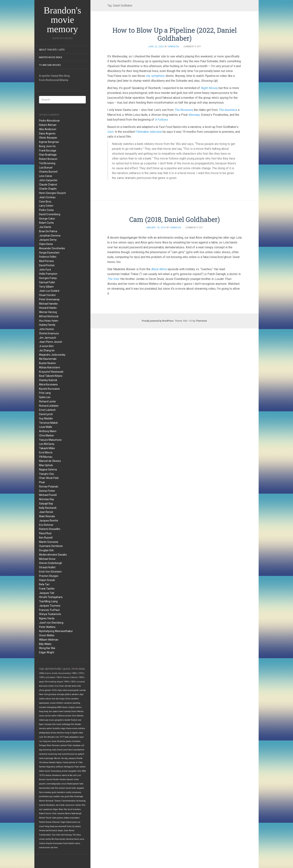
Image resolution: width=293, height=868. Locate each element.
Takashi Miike (47, 448)
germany (52, 694)
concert (62, 788)
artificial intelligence (65, 767)
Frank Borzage (48, 151)
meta (41, 758)
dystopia (77, 745)
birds (74, 686)
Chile (54, 813)
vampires (68, 703)
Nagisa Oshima (48, 470)
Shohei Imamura (49, 333)
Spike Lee (45, 397)
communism (44, 848)
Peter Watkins (47, 627)
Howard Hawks (48, 308)
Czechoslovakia (68, 801)
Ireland (42, 831)
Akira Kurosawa (48, 384)
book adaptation (72, 737)
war (80, 720)
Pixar (42, 482)
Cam (110, 132)
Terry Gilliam (46, 287)
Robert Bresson (48, 159)
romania (61, 813)
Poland (42, 822)
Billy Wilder (45, 644)
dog (41, 750)
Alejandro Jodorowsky (52, 355)
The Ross (77, 835)
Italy (60, 690)
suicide (82, 690)
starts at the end (69, 775)
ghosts (48, 690)
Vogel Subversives (69, 822)
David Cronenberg (50, 214)
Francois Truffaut (49, 610)
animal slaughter (69, 771)
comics (79, 707)
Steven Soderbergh (51, 563)
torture (49, 775)
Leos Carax (46, 176)
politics (68, 694)
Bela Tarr (44, 584)
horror (48, 673)
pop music (50, 720)
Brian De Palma (48, 231)
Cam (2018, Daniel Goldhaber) (175, 219)
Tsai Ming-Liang (48, 601)
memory (43, 728)
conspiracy (77, 792)
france (66, 677)
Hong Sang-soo (51, 826)
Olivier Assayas (48, 138)
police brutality (53, 728)
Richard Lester (48, 401)
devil (71, 750)
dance (65, 707)
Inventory (77, 809)
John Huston (47, 329)
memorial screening (48, 754)
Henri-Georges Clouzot (52, 193)
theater (78, 724)
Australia (61, 741)
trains (74, 711)
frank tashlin (69, 843)
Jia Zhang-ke (47, 350)
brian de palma (74, 826)
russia (53, 703)
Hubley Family (47, 325)
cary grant (65, 796)
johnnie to (73, 762)
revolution (76, 741)
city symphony (155, 76)
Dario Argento (47, 134)
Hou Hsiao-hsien (49, 321)
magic (63, 728)
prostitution (44, 796)
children (60, 703)
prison (68, 716)
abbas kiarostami (72, 818)
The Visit (113, 279)
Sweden (52, 762)
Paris (41, 792)
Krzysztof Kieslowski (51, 372)
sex (50, 711)
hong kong (44, 711)
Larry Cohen (46, 206)
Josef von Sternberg (51, 623)
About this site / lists (52, 50)
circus (64, 784)
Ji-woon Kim (46, 346)
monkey (48, 792)
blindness (57, 775)
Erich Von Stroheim (50, 572)
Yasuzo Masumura (50, 440)
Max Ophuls (46, 465)
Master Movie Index (51, 57)
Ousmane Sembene (51, 546)
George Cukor (47, 219)
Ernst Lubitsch (47, 410)
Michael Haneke (48, 304)
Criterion (74, 677)
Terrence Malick (48, 423)
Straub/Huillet (47, 567)
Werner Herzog (48, 312)
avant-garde (73, 690)
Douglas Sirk (46, 550)
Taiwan (57, 801)
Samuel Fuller (47, 282)
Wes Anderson (48, 129)
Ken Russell (46, 538)
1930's (73, 682)
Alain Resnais (47, 516)
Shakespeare (73, 784)
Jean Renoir (46, 512)
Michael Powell (48, 495)
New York (43, 694)
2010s (75, 669)
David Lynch (46, 414)
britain (51, 686)
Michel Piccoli (45, 818)
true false (59, 686)
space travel (58, 711)
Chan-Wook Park (49, 478)
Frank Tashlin (47, 589)
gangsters (59, 720)
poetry (69, 741)
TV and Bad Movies (50, 65)
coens (78, 843)
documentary (64, 673)
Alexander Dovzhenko (52, 248)
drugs (62, 699)
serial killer (71, 788)
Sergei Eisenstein (49, 253)
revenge (60, 694)
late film (55, 788)
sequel (60, 682)
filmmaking (51, 682)
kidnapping (52, 707)
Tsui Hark (56, 835)
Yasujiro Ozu (47, 474)
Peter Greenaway (49, 299)
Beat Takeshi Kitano (51, 376)
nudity (68, 792)
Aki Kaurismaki (48, 359)
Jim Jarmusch (48, 338)
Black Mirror (159, 269)
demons (61, 733)
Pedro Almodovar (49, 121)
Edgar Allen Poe (60, 809)
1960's (59, 677)
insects (42, 805)
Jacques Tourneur (50, 606)
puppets (80, 788)
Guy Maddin (46, 418)
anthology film (68, 724)
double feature (71, 720)
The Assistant (228, 110)
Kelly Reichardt (48, 508)
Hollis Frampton (48, 274)
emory (75, 728)
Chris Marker (47, 435)
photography (44, 733)
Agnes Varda (47, 618)
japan (42, 682)
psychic (42, 784)
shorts (55, 673)
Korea (69, 728)
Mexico (80, 711)
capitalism (48, 809)
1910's (42, 775)
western (75, 694)
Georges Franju (48, 278)
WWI (84, 771)
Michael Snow (47, 559)
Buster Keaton (47, 363)
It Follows (161, 120)
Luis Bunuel (46, 168)
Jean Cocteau (47, 197)
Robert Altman (48, 125)
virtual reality (45, 839)
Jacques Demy (48, 240)
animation (51, 677)
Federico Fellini (48, 257)
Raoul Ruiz (45, 533)
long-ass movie (50, 741)
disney (53, 733)
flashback (51, 805)
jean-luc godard (77, 754)
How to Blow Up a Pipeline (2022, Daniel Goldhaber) (175, 34)
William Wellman (49, 640)
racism (48, 716)
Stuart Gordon (47, 295)
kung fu (68, 733)
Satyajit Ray (46, 504)
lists (79, 686)
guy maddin (55, 796)
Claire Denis (46, 244)
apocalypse (44, 703)
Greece (42, 843)
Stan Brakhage (48, 155)
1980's (74, 673)
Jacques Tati (47, 593)
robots (42, 720)
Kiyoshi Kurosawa (49, 389)
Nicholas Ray (47, 499)
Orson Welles (47, 635)
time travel (57, 724)
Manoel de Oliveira (50, 461)
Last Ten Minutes (47, 737)
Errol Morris (46, 453)
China (68, 699)
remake (43, 707)
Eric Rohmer (46, 525)
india (54, 750)
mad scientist (64, 754)
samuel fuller (66, 745)
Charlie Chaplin (48, 189)
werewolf (62, 826)
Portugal (43, 745)
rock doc (55, 699)
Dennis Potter (47, 491)
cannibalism (79, 750)
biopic (61, 831)
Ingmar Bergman (49, 142)
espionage (49, 758)
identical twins (73, 839)
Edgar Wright (47, 652)
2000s (42, 673)
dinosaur (194, 115)
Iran (57, 737)
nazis (42, 716)
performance (52, 831)
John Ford (45, 270)
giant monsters (58, 792)
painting (77, 703)
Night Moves (209, 88)
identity (68, 686)
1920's (54, 690)
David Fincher (47, 265)
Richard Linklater (49, 406)
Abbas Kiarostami (50, 367)
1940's (67, 682)
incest (68, 805)
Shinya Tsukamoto (50, 614)
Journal (49, 779)
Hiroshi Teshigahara (51, 597)
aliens (48, 699)
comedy (67, 711)
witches (82, 728)
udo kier (54, 848)
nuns (82, 839)
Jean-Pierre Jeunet (51, 342)
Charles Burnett (48, 172)
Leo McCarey (47, 444)
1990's (42, 677)
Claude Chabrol (48, 185)
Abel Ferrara (46, 261)
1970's (81, 673)
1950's (81, 677)
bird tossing (66, 835)
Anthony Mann (48, 431)
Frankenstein (45, 835)
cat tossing (81, 801)
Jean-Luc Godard (49, 291)
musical (81, 682)
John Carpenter (48, 180)
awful (54, 716)
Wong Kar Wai (47, 648)
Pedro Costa (46, 210)
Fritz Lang (45, 393)
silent (65, 690)
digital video (78, 733)
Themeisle (201, 321)
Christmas (44, 762)
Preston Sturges (49, 576)
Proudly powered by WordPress (158, 321)
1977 (62, 737)
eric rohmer (76, 805)
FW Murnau (46, 457)
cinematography (53, 784)
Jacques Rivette (49, 521)
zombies (75, 699)
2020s (82, 669)
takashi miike (73, 779)
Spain (41, 724)
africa (42, 690)
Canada (48, 724)
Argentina (51, 767)
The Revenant (183, 110)
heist (70, 809)
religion (72, 707)
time (79, 771)
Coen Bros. (45, 202)
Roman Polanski (49, 487)
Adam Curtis (46, 223)
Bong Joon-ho (47, 146)
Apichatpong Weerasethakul (56, 631)
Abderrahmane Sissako (53, 555)
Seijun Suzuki (47, 580)
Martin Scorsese (49, 542)
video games (58, 818)
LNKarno (61, 716)
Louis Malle (46, 427)
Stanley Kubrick (48, 380)
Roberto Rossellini (50, 529)
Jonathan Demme (50, 236)
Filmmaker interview (149, 132)
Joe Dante (45, 227)
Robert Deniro (45, 813)
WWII (59, 707)
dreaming (47, 750)
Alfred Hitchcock (49, 316)
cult (82, 745)
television (43, 686)
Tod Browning (47, 163)
